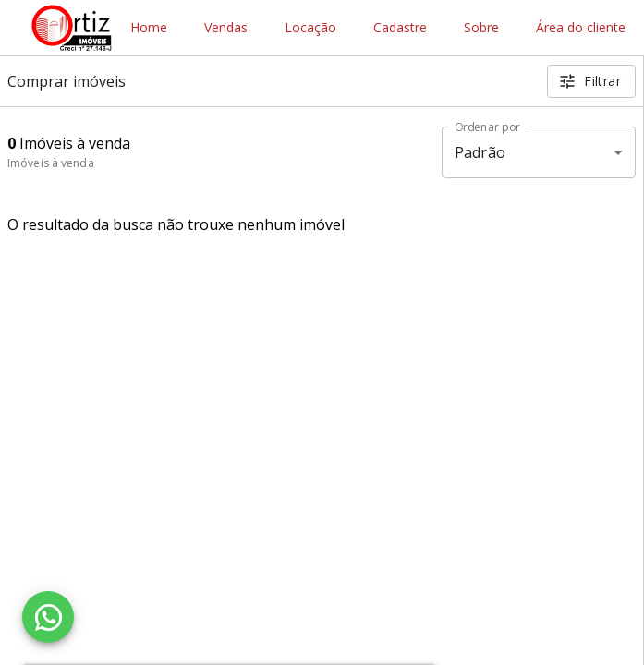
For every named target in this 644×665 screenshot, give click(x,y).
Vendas (226, 28)
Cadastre (400, 28)
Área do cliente (581, 28)
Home (149, 28)
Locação (310, 28)
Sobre (481, 28)
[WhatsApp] (48, 617)
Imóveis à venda (51, 163)
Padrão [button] (480, 152)
